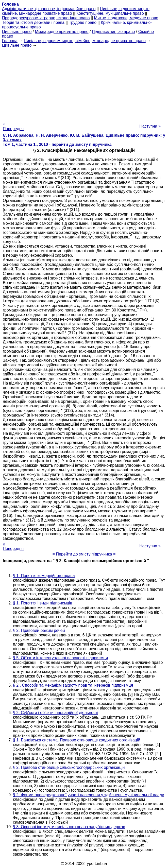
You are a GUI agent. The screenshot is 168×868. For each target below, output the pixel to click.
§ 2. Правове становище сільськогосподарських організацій (69, 767)
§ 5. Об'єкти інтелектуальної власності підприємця (60, 658)
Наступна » (150, 126)
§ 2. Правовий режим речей (39, 630)
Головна (10, 41)
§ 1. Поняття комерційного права (44, 576)
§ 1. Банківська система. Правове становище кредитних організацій (77, 740)
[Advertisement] (84, 83)
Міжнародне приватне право (62, 32)
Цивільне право (17, 32)
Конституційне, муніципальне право (110, 13)
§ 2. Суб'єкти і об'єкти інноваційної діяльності (56, 713)
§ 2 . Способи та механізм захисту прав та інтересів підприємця (73, 685)
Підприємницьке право (113, 32)
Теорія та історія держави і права (33, 22)
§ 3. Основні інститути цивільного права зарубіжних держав (69, 827)
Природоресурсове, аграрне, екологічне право (46, 18)
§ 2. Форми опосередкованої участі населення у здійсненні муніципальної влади (89, 795)
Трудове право (83, 22)
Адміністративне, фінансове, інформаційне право (49, 9)
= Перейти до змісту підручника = (84, 554)
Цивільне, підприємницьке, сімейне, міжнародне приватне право (85, 41)
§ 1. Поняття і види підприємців (43, 603)
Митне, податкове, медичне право (126, 18)
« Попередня (13, 126)
